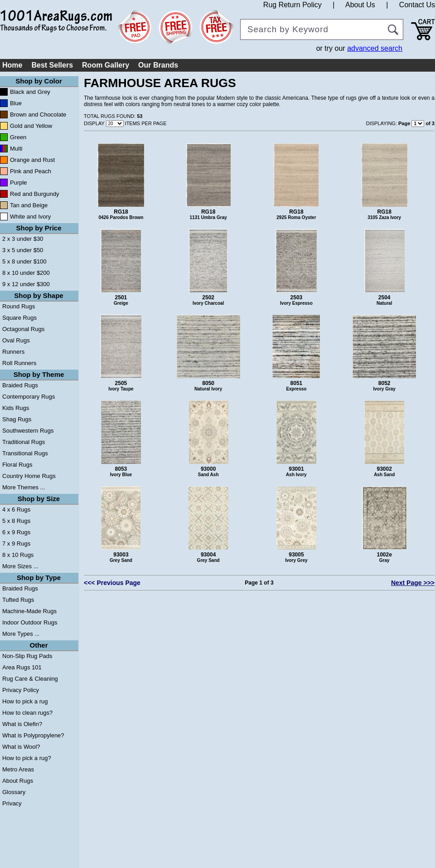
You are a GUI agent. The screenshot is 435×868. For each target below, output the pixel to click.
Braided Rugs (20, 385)
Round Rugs (19, 306)
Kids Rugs (16, 408)
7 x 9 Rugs (16, 544)
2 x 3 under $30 (23, 239)
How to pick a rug (25, 701)
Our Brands (158, 65)
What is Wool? (21, 747)
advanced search (375, 48)
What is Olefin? (22, 724)
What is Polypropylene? (33, 735)
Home (12, 65)
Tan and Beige (29, 205)
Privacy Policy (21, 690)
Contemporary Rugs (29, 397)
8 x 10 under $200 (26, 273)
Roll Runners (19, 363)
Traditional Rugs (24, 442)
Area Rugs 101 (22, 667)
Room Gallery (106, 65)
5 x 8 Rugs (16, 521)
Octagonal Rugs (23, 329)
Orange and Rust (32, 160)
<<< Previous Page (112, 583)
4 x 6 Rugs (16, 510)
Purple (19, 183)
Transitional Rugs (25, 453)
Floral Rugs (17, 465)
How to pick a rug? (27, 758)
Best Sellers (52, 65)
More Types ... (21, 634)
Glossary (14, 792)
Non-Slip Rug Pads (27, 656)
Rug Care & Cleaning (30, 679)
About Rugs (18, 781)
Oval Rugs (16, 340)
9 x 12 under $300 (26, 284)
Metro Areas (18, 769)
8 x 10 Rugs (18, 555)
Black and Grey (30, 92)
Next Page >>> (413, 583)
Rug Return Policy (292, 5)
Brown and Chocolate (38, 115)
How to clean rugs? (27, 713)
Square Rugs (19, 318)
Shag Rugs (17, 419)
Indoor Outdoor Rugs (30, 622)
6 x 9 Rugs (16, 532)
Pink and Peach (31, 171)
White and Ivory (30, 217)
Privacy (12, 803)
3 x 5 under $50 (23, 250)
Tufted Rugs (18, 600)
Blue (16, 103)
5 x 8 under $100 (24, 261)
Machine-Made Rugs (29, 611)
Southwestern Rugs (28, 431)
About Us (360, 5)
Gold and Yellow (31, 126)
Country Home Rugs (29, 476)
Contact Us (417, 5)
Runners (13, 352)
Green (18, 137)
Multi (16, 149)
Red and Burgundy (34, 194)
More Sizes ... (20, 566)
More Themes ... (24, 487)
